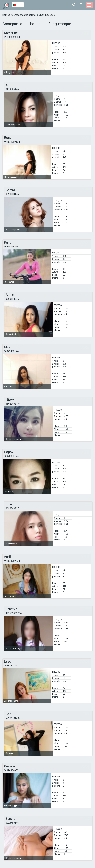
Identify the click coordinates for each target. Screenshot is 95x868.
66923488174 (11, 351)
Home (6, 15)
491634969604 (12, 37)
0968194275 (12, 299)
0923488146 (12, 89)
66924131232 (13, 718)
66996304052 (11, 770)
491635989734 (12, 561)
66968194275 (11, 247)
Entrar (81, 5)
